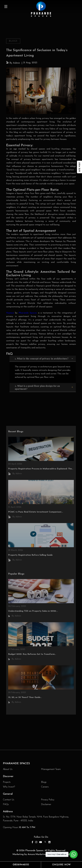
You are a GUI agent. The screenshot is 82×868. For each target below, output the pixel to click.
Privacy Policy (48, 800)
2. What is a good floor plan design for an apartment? (44, 381)
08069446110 (21, 865)
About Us (8, 769)
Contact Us (9, 800)
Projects (7, 782)
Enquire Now (61, 865)
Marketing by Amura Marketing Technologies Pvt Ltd (41, 854)
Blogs (14, 48)
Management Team (51, 769)
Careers (45, 787)
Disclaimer (46, 804)
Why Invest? (9, 787)
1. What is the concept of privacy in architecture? (44, 353)
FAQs (6, 804)
